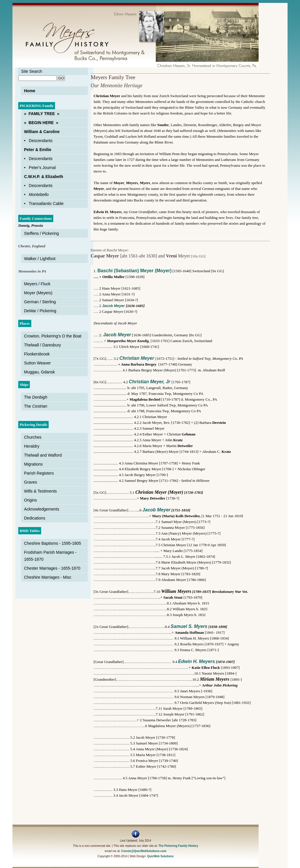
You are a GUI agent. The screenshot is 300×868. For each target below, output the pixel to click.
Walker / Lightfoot (40, 259)
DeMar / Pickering (40, 311)
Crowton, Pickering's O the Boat (53, 336)
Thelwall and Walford (43, 455)
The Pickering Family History (178, 846)
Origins (30, 500)
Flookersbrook (37, 354)
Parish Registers (39, 473)
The (36, 397)
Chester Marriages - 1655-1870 (52, 568)
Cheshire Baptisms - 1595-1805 (53, 543)
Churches (33, 437)
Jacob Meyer (114, 306)
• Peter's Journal (40, 168)
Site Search (32, 71)
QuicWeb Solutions (160, 856)
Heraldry (32, 446)
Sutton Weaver (37, 363)
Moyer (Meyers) (38, 293)
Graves (31, 482)
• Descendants (38, 141)
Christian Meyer (137, 358)
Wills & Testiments (40, 491)
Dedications (35, 518)
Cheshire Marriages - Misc (48, 577)
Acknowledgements (42, 509)
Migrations (33, 464)
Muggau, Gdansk (40, 372)
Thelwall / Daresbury (43, 345)
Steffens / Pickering (41, 233)
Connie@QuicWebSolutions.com (144, 851)
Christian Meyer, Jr (150, 382)
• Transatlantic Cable (44, 204)
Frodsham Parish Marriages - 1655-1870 (50, 556)
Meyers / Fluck (37, 284)
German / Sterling (40, 302)
